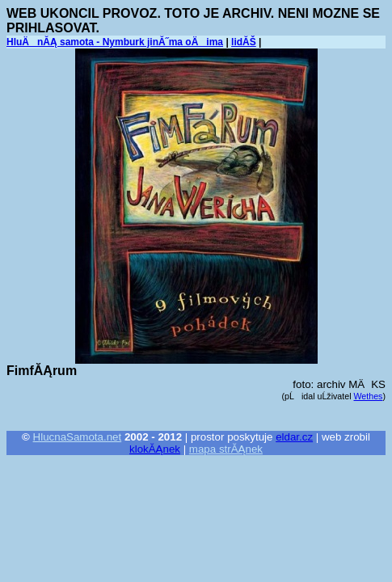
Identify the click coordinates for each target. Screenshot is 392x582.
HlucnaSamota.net (78, 437)
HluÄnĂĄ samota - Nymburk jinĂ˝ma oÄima (115, 42)
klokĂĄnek (155, 449)
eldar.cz (294, 437)
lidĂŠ (244, 42)
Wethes (369, 396)
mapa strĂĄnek (226, 449)
